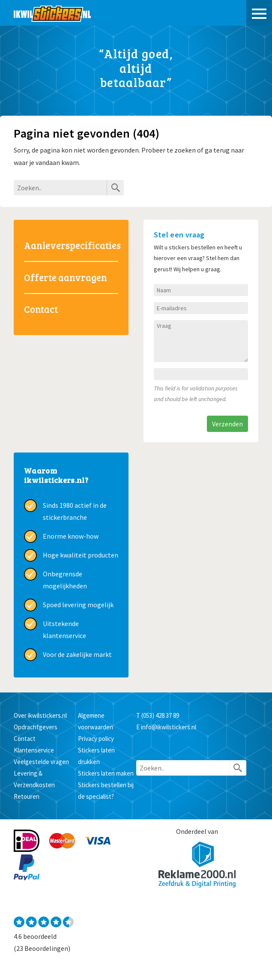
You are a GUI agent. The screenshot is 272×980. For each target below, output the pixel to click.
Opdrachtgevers (36, 727)
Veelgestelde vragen (41, 762)
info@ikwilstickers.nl (169, 727)
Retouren (27, 796)
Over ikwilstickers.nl (40, 715)
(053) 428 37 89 (160, 715)
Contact (41, 309)
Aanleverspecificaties (71, 245)
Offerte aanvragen (66, 277)
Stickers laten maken (106, 773)
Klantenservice (34, 750)
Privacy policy (96, 739)
